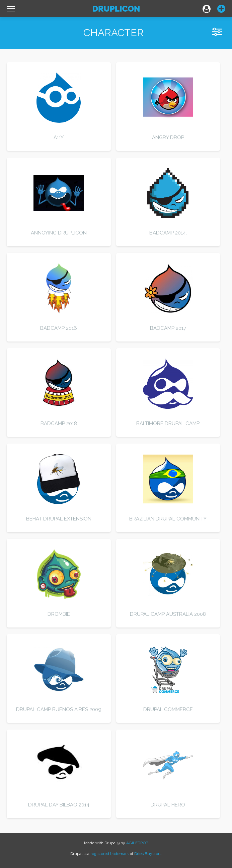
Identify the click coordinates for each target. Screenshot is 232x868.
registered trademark (110, 854)
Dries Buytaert (147, 854)
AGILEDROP (137, 843)
